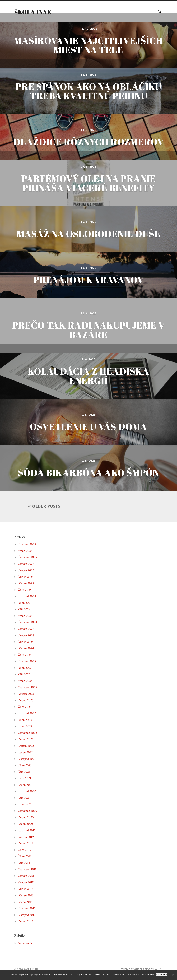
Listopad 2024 (27, 597)
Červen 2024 (26, 630)
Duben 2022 (26, 740)
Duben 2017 (26, 922)
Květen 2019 (26, 838)
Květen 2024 (26, 636)
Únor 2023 (25, 708)
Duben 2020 (26, 818)
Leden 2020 (26, 825)
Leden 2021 (25, 786)
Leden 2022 (25, 753)
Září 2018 (24, 864)
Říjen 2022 (25, 721)
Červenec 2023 (28, 688)
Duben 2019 (26, 844)
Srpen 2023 (25, 682)
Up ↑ (160, 970)
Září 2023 (24, 675)
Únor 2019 (25, 851)
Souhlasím (161, 975)
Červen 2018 (26, 877)
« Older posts (44, 507)
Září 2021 (24, 773)
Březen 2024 (26, 649)
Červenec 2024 (28, 623)
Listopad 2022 (27, 714)
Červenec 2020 (28, 812)
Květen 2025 (26, 571)
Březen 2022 (26, 747)
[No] (173, 975)
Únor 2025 (25, 591)
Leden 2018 (25, 903)
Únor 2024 (25, 656)
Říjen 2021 (25, 766)
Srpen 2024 (25, 617)
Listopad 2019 (27, 831)
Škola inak (33, 12)
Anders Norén (144, 970)
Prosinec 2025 (27, 545)
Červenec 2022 (28, 734)
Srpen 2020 (25, 805)
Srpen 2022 (25, 727)
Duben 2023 (26, 701)
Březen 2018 (26, 896)
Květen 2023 (26, 695)
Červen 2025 (26, 565)
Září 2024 (24, 610)
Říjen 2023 (25, 669)
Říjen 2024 (25, 604)
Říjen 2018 (25, 857)
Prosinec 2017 (27, 909)
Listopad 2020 (27, 792)
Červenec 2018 (27, 870)
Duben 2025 (26, 578)
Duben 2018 (26, 890)
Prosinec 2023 (27, 662)
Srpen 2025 (25, 552)
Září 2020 (24, 799)
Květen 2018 (26, 883)
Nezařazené (25, 944)
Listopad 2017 (27, 916)
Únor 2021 (25, 779)
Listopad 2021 (27, 760)
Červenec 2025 (28, 558)
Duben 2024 (26, 643)
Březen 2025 (26, 584)
